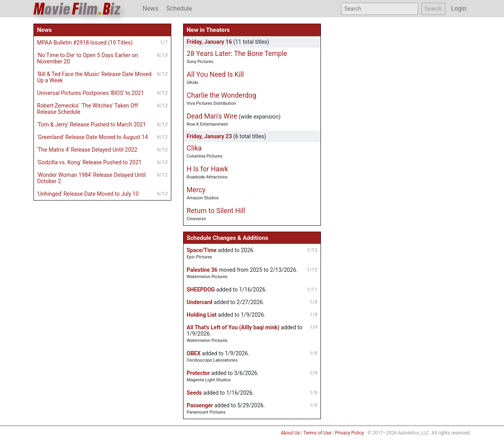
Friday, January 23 (209, 136)
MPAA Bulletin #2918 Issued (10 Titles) (85, 43)
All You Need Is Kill (215, 74)
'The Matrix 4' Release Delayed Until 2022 (87, 150)
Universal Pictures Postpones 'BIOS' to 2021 (91, 93)
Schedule (179, 8)
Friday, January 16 (209, 42)
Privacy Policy (349, 433)
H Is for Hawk (207, 169)
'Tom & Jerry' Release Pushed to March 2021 (92, 124)
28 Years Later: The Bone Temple (237, 54)
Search (433, 9)
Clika (194, 148)
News (150, 8)
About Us (290, 433)
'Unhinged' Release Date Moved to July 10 (88, 194)
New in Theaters (208, 30)
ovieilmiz (77, 9)
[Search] (380, 9)
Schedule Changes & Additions (227, 238)
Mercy (196, 190)
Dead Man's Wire (212, 116)
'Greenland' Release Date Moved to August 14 (93, 137)
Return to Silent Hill (216, 211)
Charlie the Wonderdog (221, 95)
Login (459, 8)
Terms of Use (317, 433)
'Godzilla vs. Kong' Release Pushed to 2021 (89, 162)
